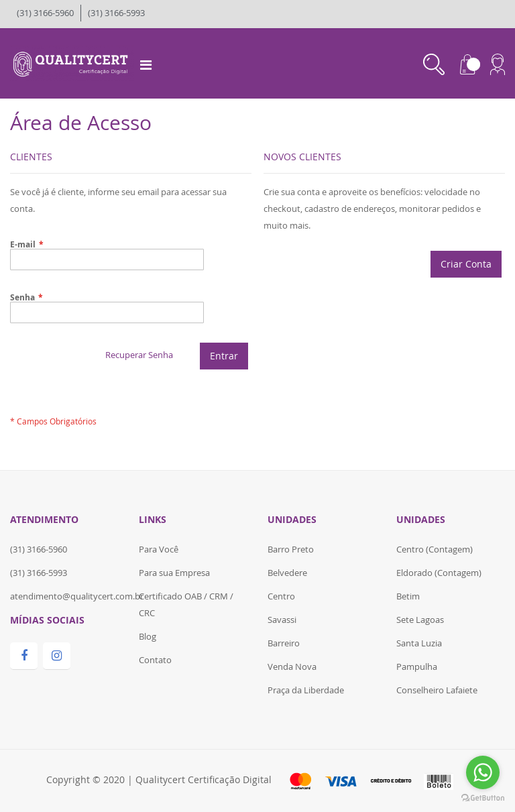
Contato (155, 660)
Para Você (159, 549)
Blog (148, 636)
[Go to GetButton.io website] (483, 798)
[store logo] (72, 62)
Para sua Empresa (174, 573)
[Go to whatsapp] (483, 772)
